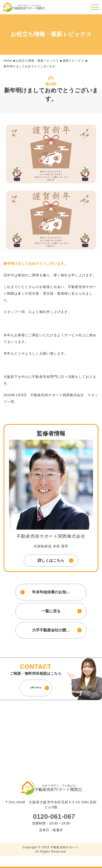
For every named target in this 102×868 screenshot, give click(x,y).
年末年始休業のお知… (51, 592)
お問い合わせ (36, 688)
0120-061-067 (54, 817)
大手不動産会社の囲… (51, 630)
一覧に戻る (51, 611)
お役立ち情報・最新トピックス (37, 61)
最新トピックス (74, 61)
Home (8, 61)
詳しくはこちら (51, 560)
